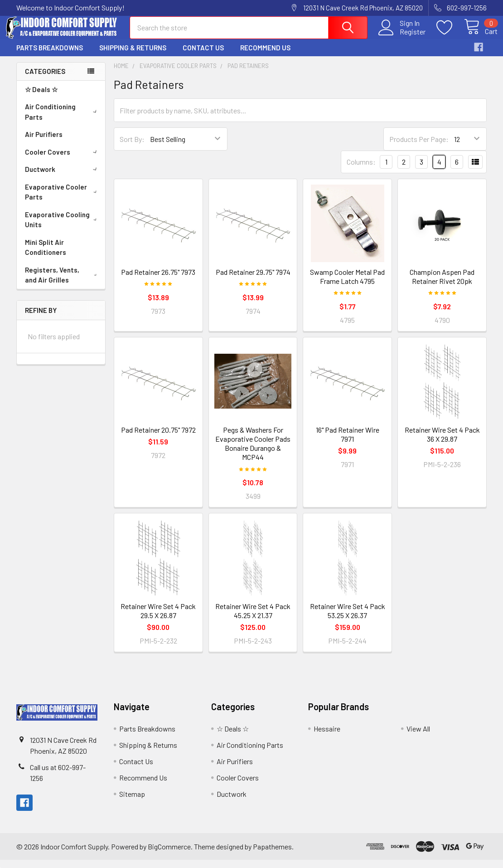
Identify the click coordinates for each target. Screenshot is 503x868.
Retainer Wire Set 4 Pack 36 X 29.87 (442, 442)
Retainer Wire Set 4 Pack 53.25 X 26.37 (348, 619)
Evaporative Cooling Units (63, 228)
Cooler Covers (63, 160)
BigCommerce (169, 854)
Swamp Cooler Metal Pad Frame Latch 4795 (347, 284)
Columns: (361, 170)
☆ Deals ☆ (41, 98)
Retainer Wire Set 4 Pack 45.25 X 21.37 (253, 619)
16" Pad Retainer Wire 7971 (348, 442)
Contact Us (203, 56)
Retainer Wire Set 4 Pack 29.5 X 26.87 (158, 619)
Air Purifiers (44, 142)
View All (418, 737)
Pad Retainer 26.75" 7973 (158, 280)
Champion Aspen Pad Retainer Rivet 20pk (442, 284)
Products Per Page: (419, 147)
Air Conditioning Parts (63, 120)
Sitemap (132, 802)
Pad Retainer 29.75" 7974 (253, 280)
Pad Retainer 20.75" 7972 (158, 438)
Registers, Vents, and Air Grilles (63, 283)
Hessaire (327, 737)
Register (402, 37)
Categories (45, 79)
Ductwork (63, 177)
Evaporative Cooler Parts (63, 200)
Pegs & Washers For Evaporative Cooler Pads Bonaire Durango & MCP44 (253, 451)
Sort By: (132, 147)
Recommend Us (265, 56)
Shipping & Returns (133, 56)
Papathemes (272, 854)
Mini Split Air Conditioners (46, 256)
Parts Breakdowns (50, 56)
